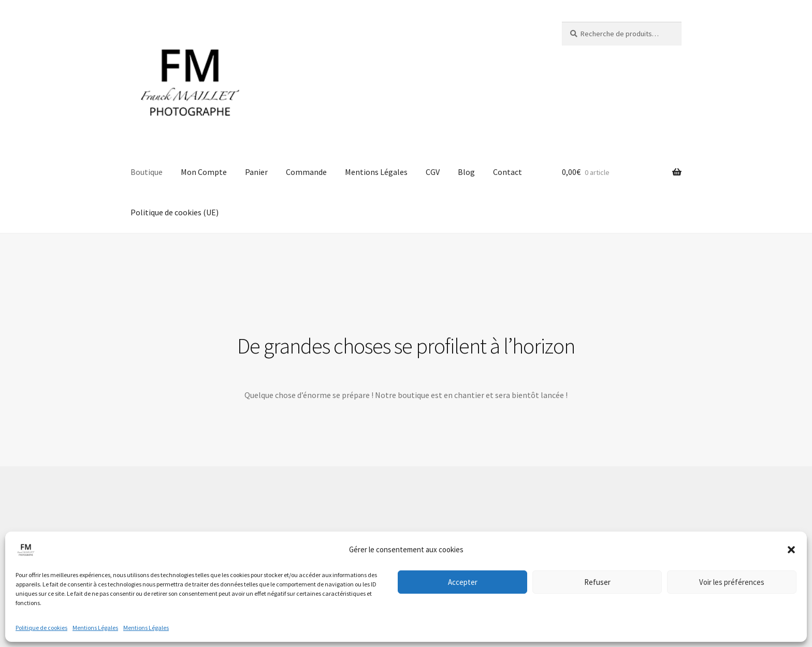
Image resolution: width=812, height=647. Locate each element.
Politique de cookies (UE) (175, 212)
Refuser (597, 582)
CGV (433, 172)
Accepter (463, 582)
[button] (791, 550)
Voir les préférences (732, 582)
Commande (306, 172)
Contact (508, 172)
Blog (466, 172)
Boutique (147, 172)
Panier (256, 172)
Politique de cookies (41, 628)
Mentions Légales (95, 628)
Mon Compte (204, 172)
